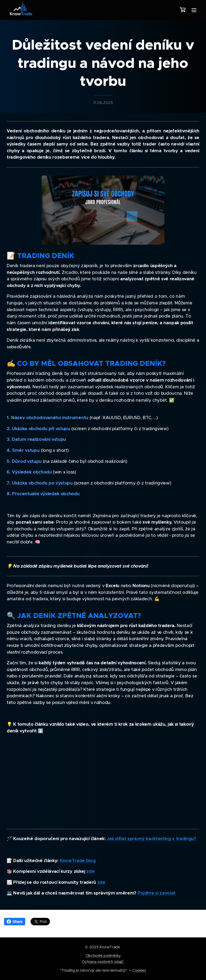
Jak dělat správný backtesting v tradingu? (151, 839)
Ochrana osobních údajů (103, 962)
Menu (194, 10)
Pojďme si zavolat (157, 893)
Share (15, 922)
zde (90, 871)
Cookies (139, 970)
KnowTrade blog (78, 860)
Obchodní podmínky (103, 956)
